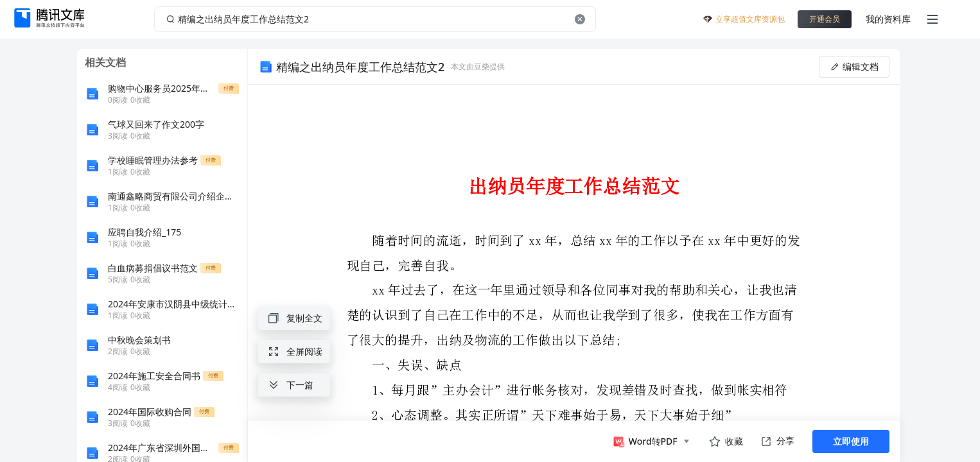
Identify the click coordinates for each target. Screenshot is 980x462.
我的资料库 (888, 19)
